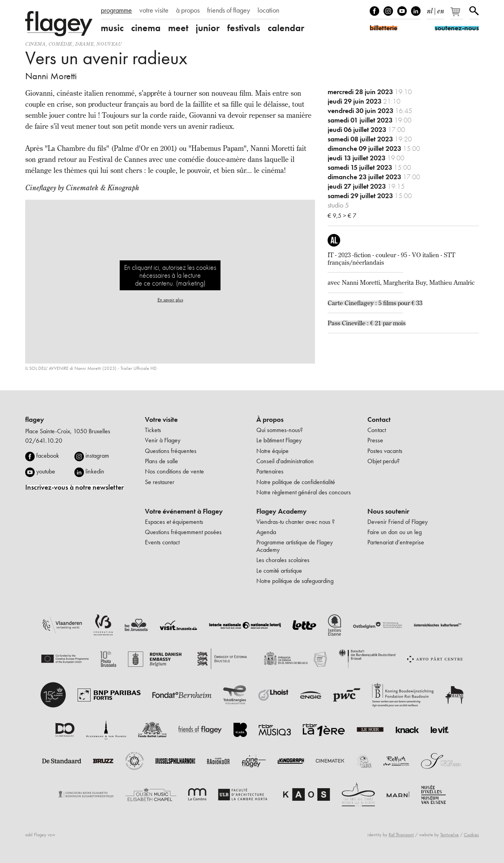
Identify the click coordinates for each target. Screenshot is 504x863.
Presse (375, 440)
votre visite (154, 10)
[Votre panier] (457, 15)
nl (430, 9)
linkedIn (416, 11)
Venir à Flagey (163, 440)
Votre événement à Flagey (184, 511)
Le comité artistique (279, 571)
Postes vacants (385, 451)
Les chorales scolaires (283, 560)
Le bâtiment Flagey (279, 440)
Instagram (388, 11)
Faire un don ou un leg (395, 532)
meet (178, 28)
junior (208, 28)
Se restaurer (160, 482)
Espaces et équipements (174, 522)
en (441, 9)
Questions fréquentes (171, 451)
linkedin (95, 471)
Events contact (162, 542)
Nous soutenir (388, 511)
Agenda (266, 532)
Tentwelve (449, 835)
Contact (379, 419)
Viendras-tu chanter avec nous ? (296, 522)
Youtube (402, 11)
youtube (46, 471)
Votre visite (161, 419)
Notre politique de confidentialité (296, 482)
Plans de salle (161, 461)
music (112, 28)
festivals (244, 28)
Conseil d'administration (285, 461)
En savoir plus (170, 300)
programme (116, 10)
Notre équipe (272, 451)
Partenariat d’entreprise (396, 542)
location (268, 10)
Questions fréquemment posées (183, 532)
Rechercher (474, 11)
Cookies (471, 835)
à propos (188, 10)
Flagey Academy (282, 511)
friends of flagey (229, 10)
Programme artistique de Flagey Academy (295, 546)
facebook (48, 456)
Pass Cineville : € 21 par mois (367, 323)
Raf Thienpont (401, 835)
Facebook (374, 11)
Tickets (153, 430)
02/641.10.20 (44, 441)
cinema (146, 28)
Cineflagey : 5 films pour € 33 (384, 303)
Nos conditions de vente (174, 471)
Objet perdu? (384, 461)
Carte (336, 303)
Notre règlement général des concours (304, 492)
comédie (60, 44)
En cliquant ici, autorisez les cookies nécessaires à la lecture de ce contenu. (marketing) (170, 275)
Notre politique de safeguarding (295, 581)
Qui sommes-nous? (280, 430)
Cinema (35, 44)
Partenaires (270, 471)
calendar (286, 28)
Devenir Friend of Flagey (397, 522)
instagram (97, 456)
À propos (270, 419)
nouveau (109, 44)
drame (84, 44)
